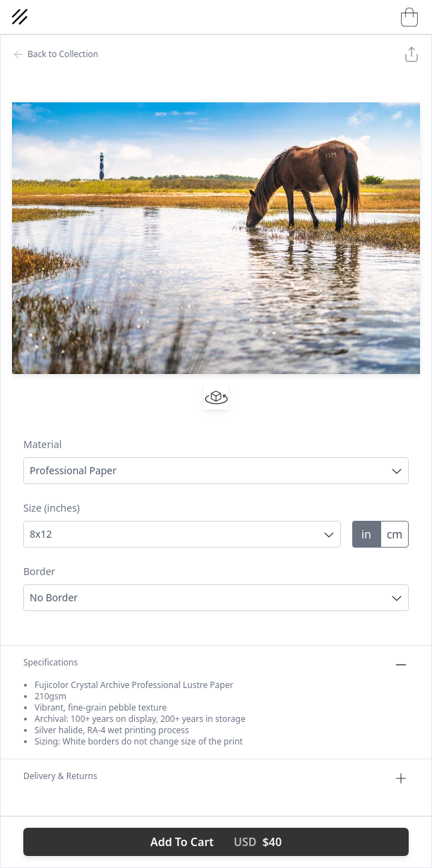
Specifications (216, 665)
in (366, 534)
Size (52, 508)
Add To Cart (216, 842)
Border (39, 571)
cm (395, 534)
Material (42, 444)
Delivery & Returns (216, 778)
